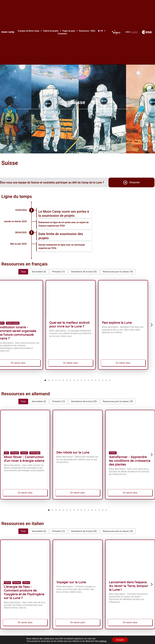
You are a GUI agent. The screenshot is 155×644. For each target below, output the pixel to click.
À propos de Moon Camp (30, 31)
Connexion (62, 34)
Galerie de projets (52, 31)
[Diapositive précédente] (3, 325)
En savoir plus (25, 355)
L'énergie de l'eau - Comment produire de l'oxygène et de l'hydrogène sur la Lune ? (24, 591)
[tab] (45, 380)
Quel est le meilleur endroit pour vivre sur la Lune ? (77, 325)
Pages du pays (70, 31)
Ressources (84, 31)
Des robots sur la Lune (76, 454)
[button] (23, 272)
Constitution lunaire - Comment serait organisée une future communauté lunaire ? (24, 331)
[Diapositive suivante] (152, 325)
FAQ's (93, 31)
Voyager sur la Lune (75, 584)
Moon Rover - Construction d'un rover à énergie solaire (24, 458)
